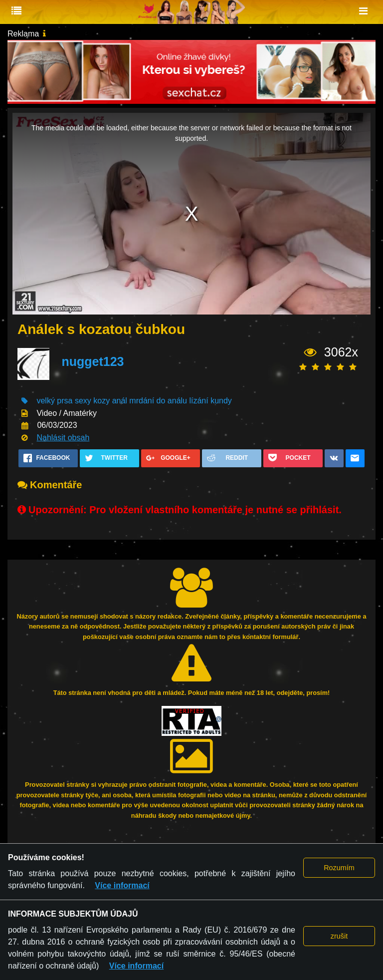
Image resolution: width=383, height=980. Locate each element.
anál (120, 401)
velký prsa (54, 401)
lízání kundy (210, 401)
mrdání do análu (158, 401)
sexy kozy (92, 401)
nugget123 (93, 361)
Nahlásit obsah (63, 438)
